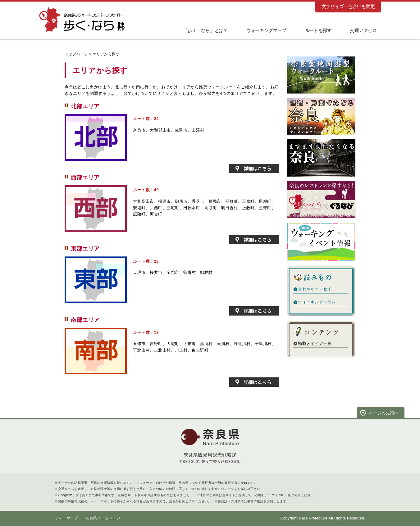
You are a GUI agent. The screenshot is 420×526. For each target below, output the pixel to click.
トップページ (76, 54)
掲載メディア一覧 (315, 343)
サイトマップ (66, 518)
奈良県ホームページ (103, 518)
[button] (314, 30)
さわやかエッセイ (315, 289)
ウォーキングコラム (317, 302)
